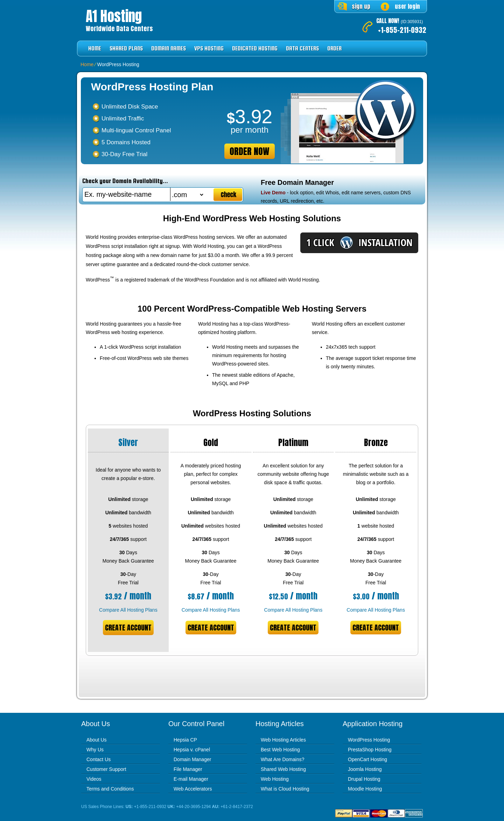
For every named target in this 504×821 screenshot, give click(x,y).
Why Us (95, 750)
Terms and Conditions (110, 789)
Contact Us (99, 759)
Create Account (128, 628)
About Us (97, 740)
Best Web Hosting (280, 750)
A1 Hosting (114, 16)
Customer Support (106, 769)
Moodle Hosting (365, 789)
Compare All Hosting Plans (128, 610)
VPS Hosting (209, 48)
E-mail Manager (191, 779)
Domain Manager (192, 759)
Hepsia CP (185, 740)
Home (95, 48)
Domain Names (169, 48)
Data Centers (302, 48)
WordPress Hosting (369, 740)
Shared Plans (126, 48)
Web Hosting (275, 779)
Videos (94, 779)
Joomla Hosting (365, 769)
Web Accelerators (193, 789)
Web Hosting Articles (283, 740)
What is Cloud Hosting (285, 789)
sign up (361, 6)
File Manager (188, 769)
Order (334, 48)
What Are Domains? (283, 759)
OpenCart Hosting (367, 759)
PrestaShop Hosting (370, 750)
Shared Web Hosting (283, 769)
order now (250, 151)
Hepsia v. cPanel (192, 750)
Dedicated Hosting (255, 48)
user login (407, 6)
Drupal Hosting (364, 779)
